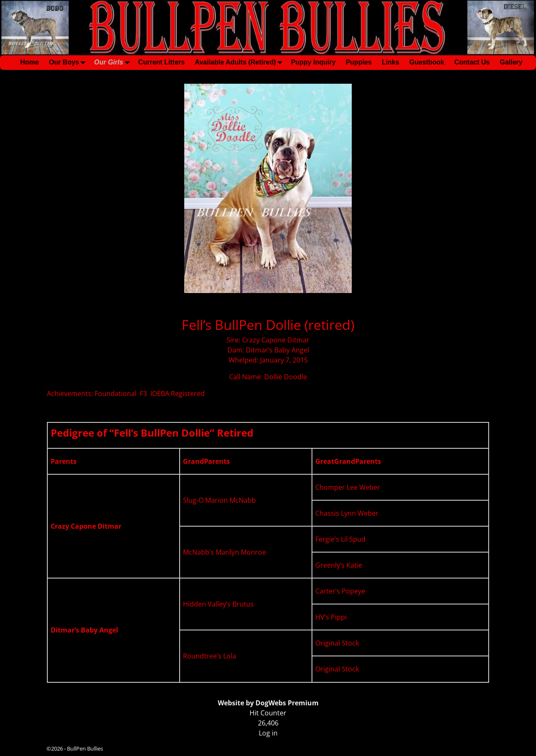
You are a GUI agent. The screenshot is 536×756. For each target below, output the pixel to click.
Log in (268, 733)
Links (391, 62)
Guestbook (427, 62)
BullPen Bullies (85, 748)
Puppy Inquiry (313, 62)
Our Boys (69, 63)
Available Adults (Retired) (240, 63)
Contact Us (472, 62)
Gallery (511, 62)
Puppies (358, 62)
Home (29, 62)
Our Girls (114, 63)
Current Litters (161, 62)
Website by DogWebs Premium (268, 703)
